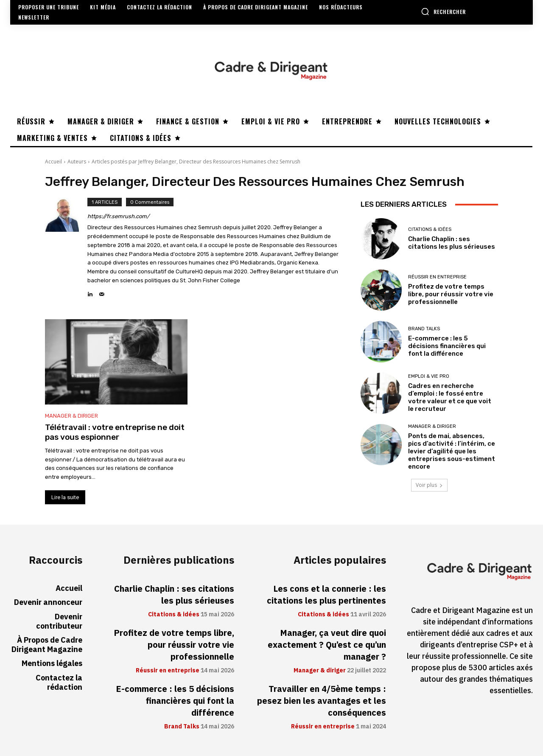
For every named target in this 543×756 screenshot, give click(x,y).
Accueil (53, 162)
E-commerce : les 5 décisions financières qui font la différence (447, 346)
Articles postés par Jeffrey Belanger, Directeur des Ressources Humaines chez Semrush (196, 162)
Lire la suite (65, 497)
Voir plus (429, 485)
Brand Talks (424, 329)
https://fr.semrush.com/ (118, 216)
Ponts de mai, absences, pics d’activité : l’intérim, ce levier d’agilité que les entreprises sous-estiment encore (452, 451)
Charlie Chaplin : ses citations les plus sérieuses (452, 243)
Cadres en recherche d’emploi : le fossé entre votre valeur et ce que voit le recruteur (450, 397)
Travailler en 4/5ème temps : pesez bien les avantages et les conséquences (322, 701)
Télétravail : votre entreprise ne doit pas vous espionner (115, 432)
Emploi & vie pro (429, 376)
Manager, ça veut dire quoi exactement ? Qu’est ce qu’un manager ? (327, 645)
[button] (443, 11)
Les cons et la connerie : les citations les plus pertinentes (326, 595)
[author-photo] (66, 248)
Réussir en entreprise (437, 277)
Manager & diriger (71, 416)
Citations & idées (430, 229)
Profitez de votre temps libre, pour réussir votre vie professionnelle (451, 294)
